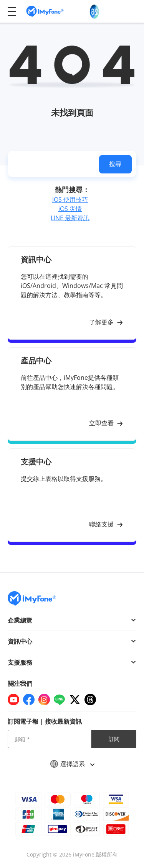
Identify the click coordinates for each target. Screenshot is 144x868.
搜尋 (115, 164)
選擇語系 (72, 764)
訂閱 (114, 739)
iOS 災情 (70, 209)
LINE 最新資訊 (70, 218)
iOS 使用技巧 (70, 199)
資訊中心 (20, 641)
